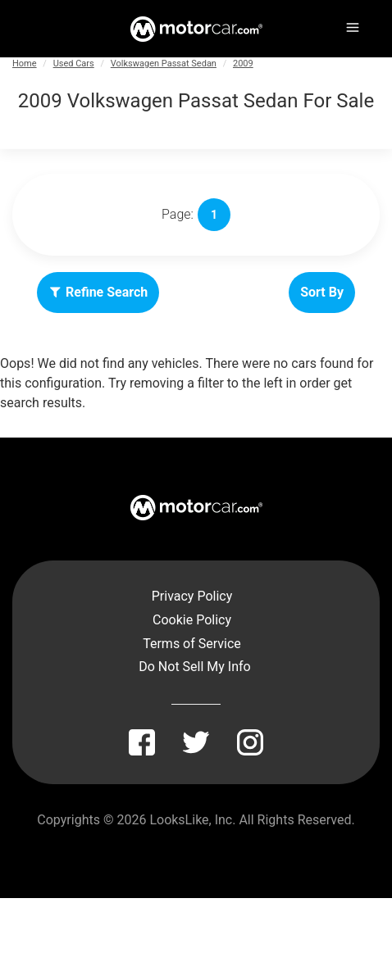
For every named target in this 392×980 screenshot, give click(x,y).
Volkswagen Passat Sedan (164, 64)
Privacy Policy (192, 596)
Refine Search (98, 292)
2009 (243, 64)
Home (25, 64)
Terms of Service (192, 644)
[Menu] (351, 25)
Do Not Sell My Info (194, 667)
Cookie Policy (192, 620)
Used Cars (74, 64)
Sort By (322, 292)
